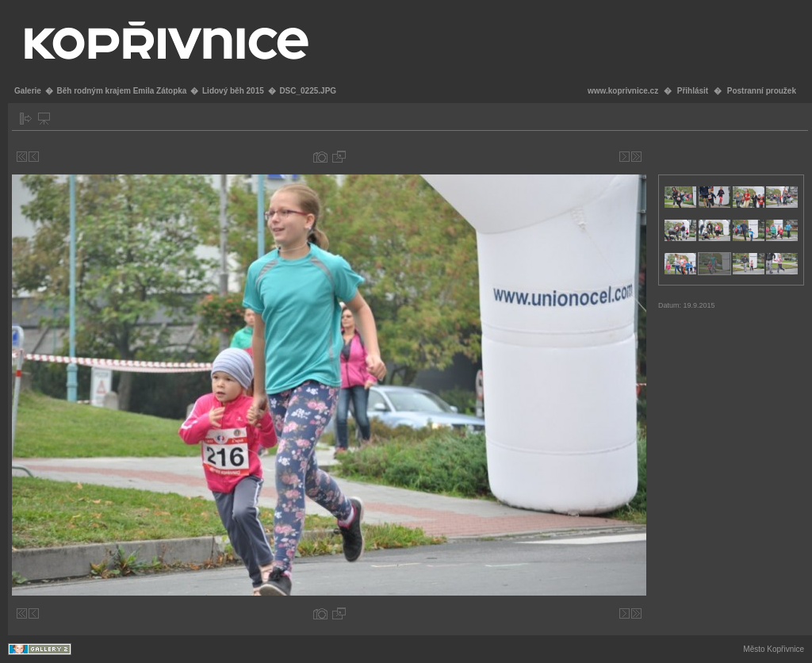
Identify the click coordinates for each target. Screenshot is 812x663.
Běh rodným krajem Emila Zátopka (121, 91)
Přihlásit (693, 91)
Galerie (28, 91)
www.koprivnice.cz (623, 91)
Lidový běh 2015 (233, 91)
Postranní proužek (762, 91)
